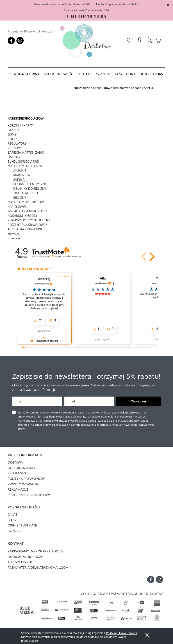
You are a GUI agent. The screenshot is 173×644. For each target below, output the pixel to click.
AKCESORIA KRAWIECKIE (25, 229)
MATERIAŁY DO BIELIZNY (25, 166)
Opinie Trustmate (22, 525)
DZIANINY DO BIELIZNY (30, 189)
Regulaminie (147, 425)
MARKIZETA (22, 175)
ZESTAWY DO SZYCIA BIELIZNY (29, 220)
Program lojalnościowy (29, 495)
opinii (66, 256)
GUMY (12, 134)
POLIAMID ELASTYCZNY (30, 184)
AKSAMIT (20, 171)
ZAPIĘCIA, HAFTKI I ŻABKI (26, 152)
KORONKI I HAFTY (20, 125)
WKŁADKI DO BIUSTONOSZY (27, 211)
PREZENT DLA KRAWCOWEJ (27, 225)
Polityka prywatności (27, 479)
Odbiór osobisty (22, 468)
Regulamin (17, 473)
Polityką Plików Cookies (122, 633)
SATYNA (19, 180)
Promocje (14, 238)
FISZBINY (14, 157)
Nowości (13, 234)
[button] (151, 257)
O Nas (12, 514)
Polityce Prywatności (124, 425)
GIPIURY (13, 130)
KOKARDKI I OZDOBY (23, 216)
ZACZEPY (14, 148)
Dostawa (15, 462)
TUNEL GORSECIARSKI (23, 162)
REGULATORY (17, 143)
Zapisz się (139, 401)
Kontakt (15, 531)
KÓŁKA (13, 139)
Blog (12, 520)
